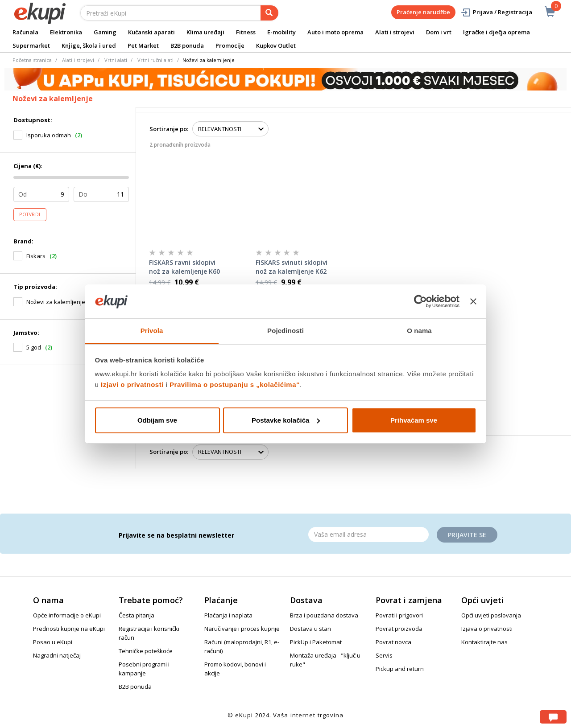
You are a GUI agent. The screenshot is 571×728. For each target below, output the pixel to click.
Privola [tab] (152, 331)
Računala (25, 32)
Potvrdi (30, 214)
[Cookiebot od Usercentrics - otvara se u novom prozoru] (420, 301)
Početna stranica (32, 60)
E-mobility (281, 32)
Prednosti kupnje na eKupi (69, 629)
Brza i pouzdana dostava (324, 615)
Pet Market (143, 45)
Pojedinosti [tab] (285, 331)
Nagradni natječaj (57, 655)
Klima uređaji (205, 32)
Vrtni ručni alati (155, 60)
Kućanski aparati (151, 32)
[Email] (368, 535)
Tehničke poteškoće (146, 651)
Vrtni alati (116, 60)
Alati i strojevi (395, 32)
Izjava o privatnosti (487, 629)
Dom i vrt (439, 32)
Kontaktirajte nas (484, 642)
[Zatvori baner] (473, 301)
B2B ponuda (187, 45)
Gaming (105, 32)
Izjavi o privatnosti (132, 385)
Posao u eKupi (53, 642)
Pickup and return (400, 669)
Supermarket (31, 45)
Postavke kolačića (286, 420)
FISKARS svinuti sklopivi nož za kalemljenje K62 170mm (292, 267)
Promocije (230, 45)
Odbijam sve (157, 420)
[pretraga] (269, 13)
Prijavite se (467, 535)
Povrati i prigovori (399, 615)
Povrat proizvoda (399, 629)
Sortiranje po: (169, 129)
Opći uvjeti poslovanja (491, 615)
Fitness (246, 32)
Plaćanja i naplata (228, 615)
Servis (384, 655)
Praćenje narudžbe (423, 12)
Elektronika (66, 32)
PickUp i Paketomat (316, 642)
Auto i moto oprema (335, 32)
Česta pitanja (137, 615)
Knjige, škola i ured (89, 45)
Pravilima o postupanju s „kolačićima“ (235, 385)
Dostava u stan (310, 629)
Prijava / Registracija (496, 12)
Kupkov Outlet (276, 45)
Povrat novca (393, 642)
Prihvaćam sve (414, 420)
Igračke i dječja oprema (497, 32)
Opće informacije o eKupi (67, 615)
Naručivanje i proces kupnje (242, 629)
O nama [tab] (419, 331)
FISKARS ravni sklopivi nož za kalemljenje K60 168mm (184, 267)
